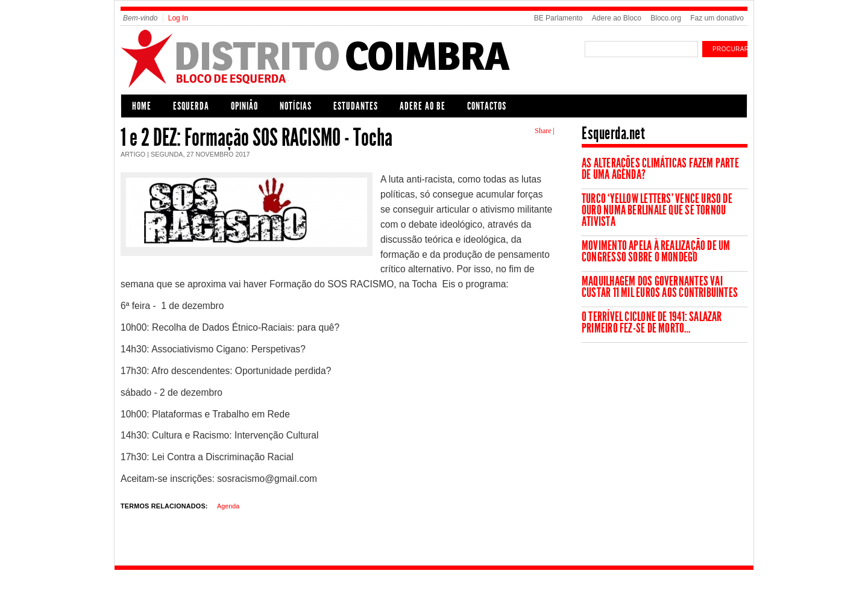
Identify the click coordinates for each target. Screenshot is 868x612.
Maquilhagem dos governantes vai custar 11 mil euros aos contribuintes (660, 287)
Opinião (244, 106)
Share (543, 131)
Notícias (296, 106)
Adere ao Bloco (617, 18)
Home (142, 106)
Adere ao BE (423, 106)
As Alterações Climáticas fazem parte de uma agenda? (660, 169)
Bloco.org (666, 18)
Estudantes (356, 106)
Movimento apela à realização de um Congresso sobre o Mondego (656, 251)
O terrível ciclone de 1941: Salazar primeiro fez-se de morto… (652, 323)
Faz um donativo (717, 18)
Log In (178, 18)
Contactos (487, 106)
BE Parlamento (558, 18)
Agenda (228, 506)
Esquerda (191, 106)
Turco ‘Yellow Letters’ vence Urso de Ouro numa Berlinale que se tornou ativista (657, 210)
